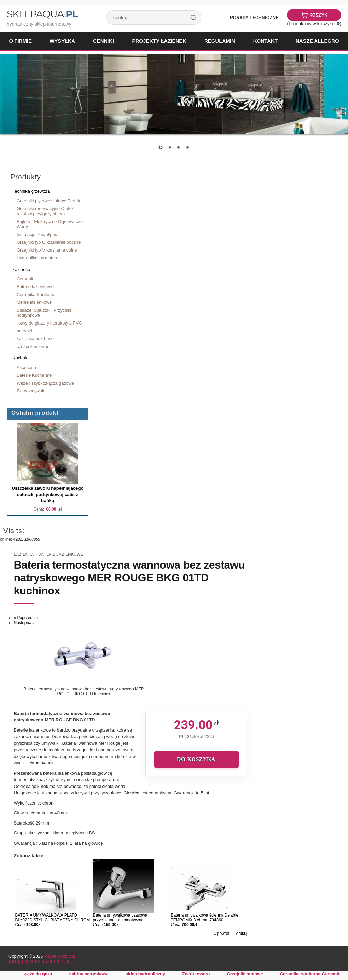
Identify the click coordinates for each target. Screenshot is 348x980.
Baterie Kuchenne (34, 375)
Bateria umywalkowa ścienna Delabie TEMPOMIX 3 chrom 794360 (205, 918)
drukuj (242, 933)
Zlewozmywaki (31, 391)
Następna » (24, 623)
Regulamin (220, 41)
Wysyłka (62, 41)
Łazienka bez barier (36, 339)
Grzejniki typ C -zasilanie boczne (49, 242)
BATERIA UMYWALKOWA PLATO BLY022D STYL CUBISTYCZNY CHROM (52, 918)
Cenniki (104, 41)
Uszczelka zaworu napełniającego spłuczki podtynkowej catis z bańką (47, 494)
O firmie (20, 41)
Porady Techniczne (254, 18)
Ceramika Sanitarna (36, 294)
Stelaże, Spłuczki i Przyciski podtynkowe (44, 313)
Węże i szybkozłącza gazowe (45, 383)
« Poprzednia (26, 618)
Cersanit (25, 279)
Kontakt (265, 41)
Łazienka (21, 269)
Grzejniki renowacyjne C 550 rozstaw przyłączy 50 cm (45, 211)
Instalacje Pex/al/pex (37, 234)
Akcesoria (26, 367)
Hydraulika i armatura (38, 258)
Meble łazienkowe (34, 302)
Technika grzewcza (31, 191)
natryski (24, 331)
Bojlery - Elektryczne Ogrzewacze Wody (50, 224)
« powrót (222, 933)
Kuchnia (21, 358)
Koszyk (318, 15)
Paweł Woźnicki (60, 956)
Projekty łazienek (159, 41)
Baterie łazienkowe (35, 287)
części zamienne (33, 346)
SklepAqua (42, 14)
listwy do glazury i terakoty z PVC (49, 323)
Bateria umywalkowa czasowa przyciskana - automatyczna (120, 918)
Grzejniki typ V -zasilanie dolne (47, 250)
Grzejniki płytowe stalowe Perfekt (49, 201)
